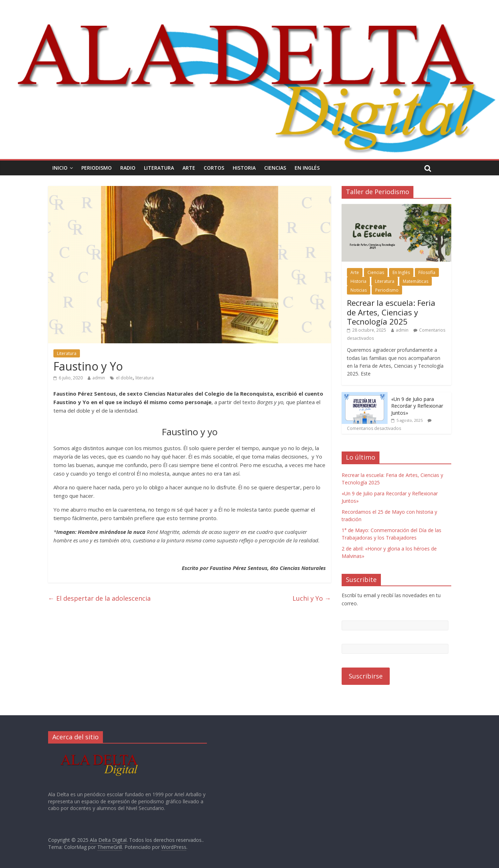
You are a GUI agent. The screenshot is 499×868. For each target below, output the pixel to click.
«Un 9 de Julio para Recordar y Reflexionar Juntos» (417, 406)
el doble (124, 378)
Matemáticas (416, 281)
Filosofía (427, 272)
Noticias (359, 290)
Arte (189, 168)
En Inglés (307, 168)
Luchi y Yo (312, 598)
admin (99, 378)
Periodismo (97, 168)
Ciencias (275, 168)
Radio (128, 168)
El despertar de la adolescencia (99, 598)
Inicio (60, 168)
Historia (244, 168)
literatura (145, 378)
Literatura (159, 168)
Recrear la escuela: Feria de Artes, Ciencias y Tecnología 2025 (391, 312)
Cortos (214, 168)
